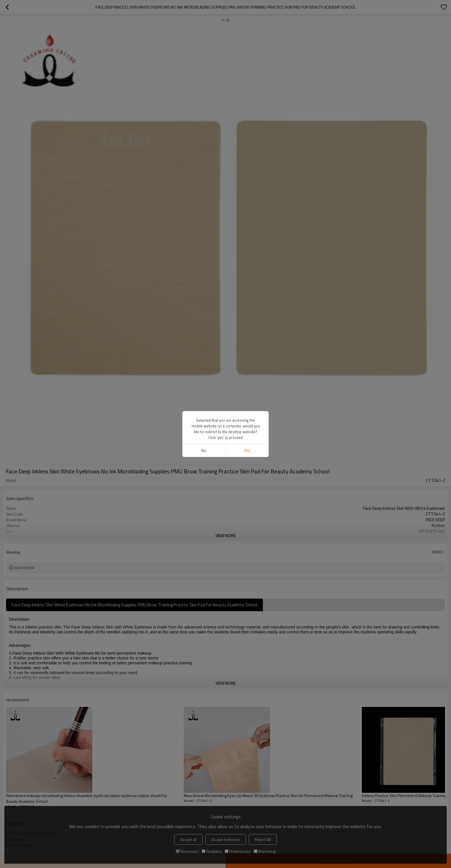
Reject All (263, 839)
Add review (25, 568)
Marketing (265, 851)
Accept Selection (226, 839)
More (437, 552)
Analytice (212, 851)
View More (225, 536)
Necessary (187, 851)
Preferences (238, 851)
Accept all (188, 839)
